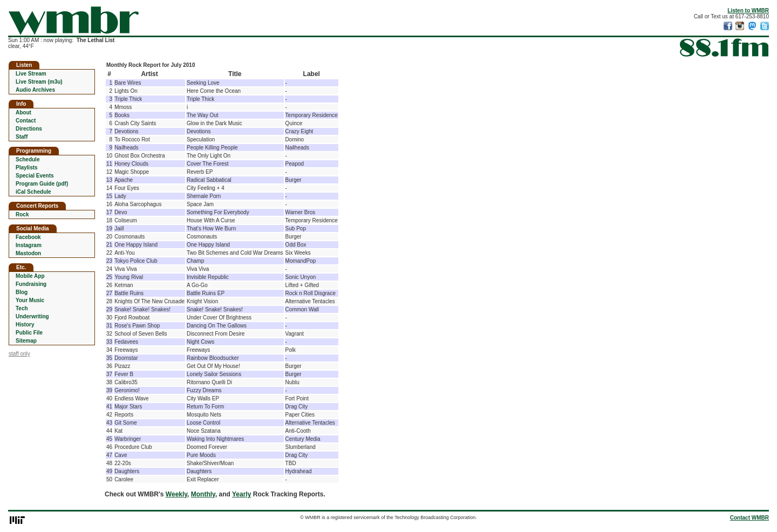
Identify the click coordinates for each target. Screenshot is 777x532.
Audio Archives (35, 90)
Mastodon (28, 253)
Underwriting (32, 316)
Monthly (203, 494)
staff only (19, 354)
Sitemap (26, 341)
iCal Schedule (33, 192)
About (23, 112)
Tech (22, 308)
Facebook (28, 237)
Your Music (30, 300)
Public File (29, 333)
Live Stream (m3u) (39, 82)
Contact (26, 121)
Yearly (241, 494)
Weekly (176, 494)
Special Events (35, 176)
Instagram (29, 245)
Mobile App (30, 276)
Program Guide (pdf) (42, 184)
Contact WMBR (749, 518)
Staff (22, 137)
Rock (22, 214)
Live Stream (31, 74)
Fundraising (31, 284)
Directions (29, 129)
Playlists (27, 168)
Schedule (28, 159)
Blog (22, 292)
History (25, 325)
